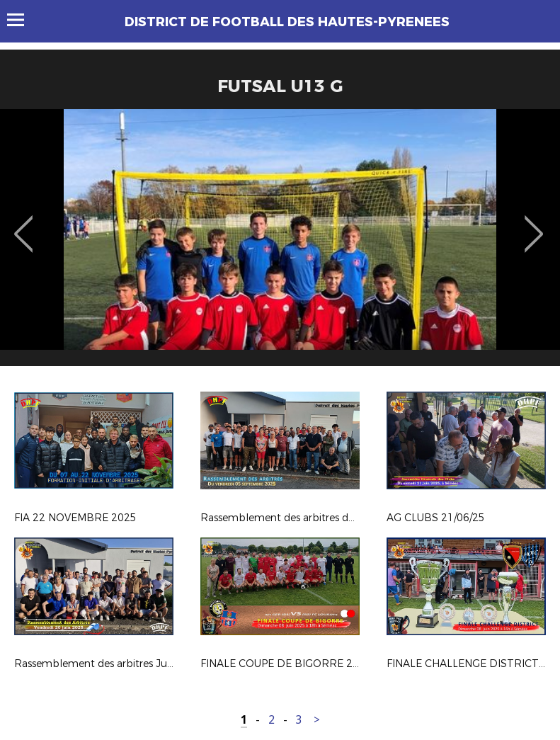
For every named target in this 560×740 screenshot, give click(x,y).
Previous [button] (24, 224)
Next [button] (534, 224)
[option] (280, 243)
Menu (22, 20)
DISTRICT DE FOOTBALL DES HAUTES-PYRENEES (287, 22)
